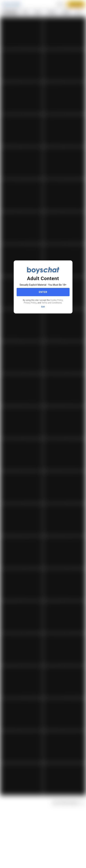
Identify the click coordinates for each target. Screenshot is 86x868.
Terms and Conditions (51, 303)
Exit (43, 307)
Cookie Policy (57, 300)
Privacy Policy (30, 303)
